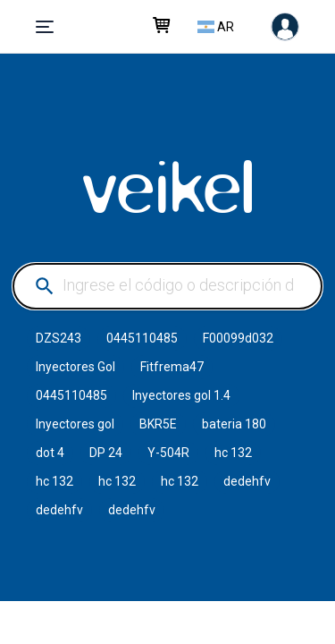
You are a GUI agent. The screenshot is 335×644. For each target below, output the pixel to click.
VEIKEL (168, 187)
